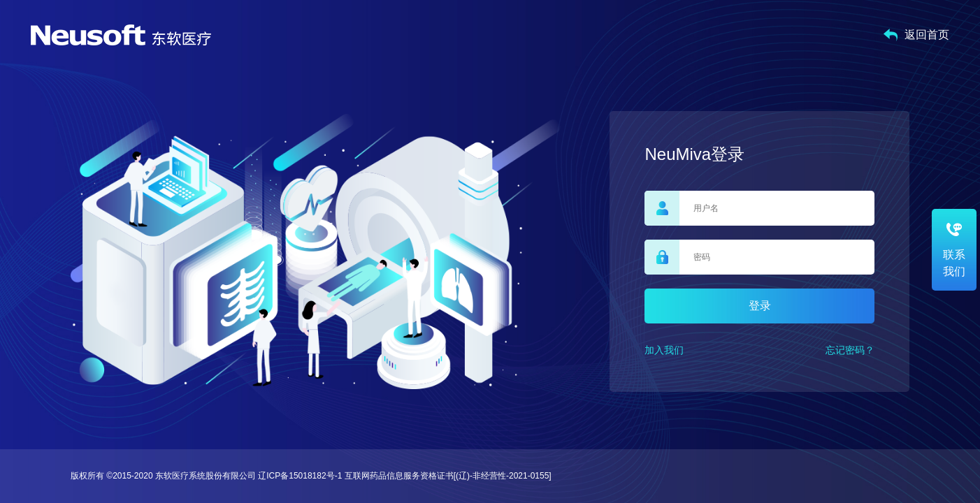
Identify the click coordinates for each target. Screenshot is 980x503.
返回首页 (916, 35)
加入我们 (664, 350)
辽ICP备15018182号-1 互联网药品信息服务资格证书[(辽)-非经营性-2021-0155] (404, 476)
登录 (760, 306)
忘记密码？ (850, 350)
